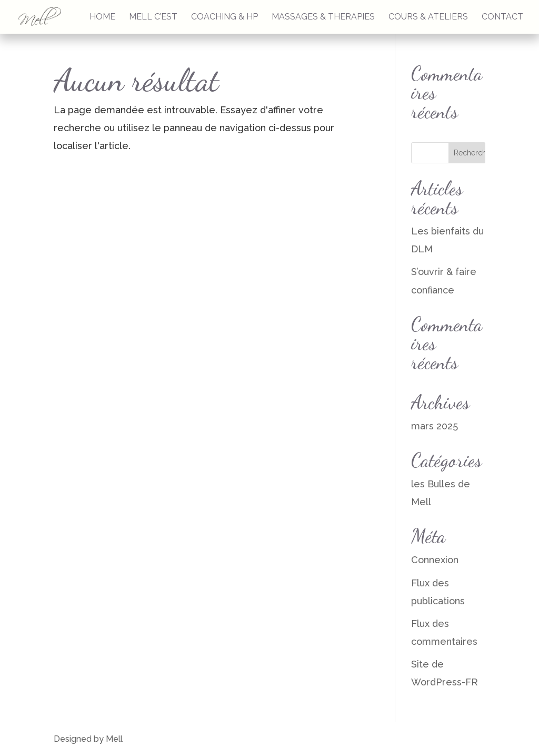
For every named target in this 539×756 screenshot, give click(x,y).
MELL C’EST (153, 17)
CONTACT (502, 17)
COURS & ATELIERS (428, 17)
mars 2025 (435, 426)
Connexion (435, 560)
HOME (102, 17)
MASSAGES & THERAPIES (323, 17)
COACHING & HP (224, 17)
